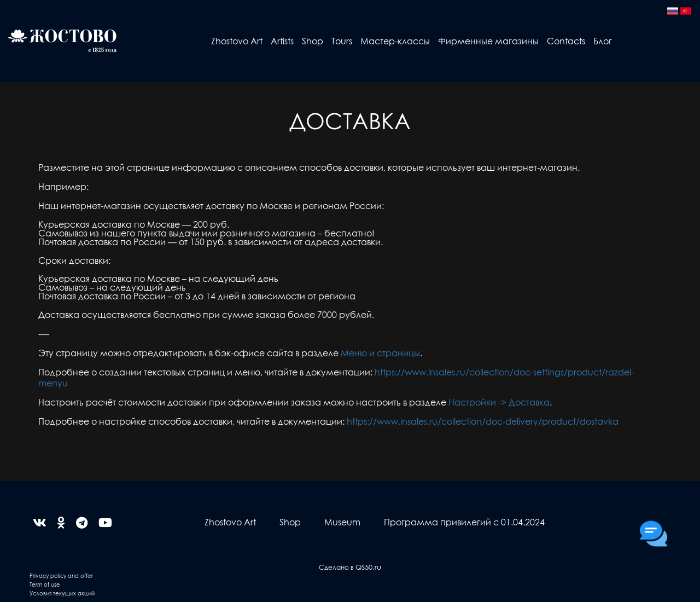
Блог (603, 41)
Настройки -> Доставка (499, 402)
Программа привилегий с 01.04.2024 (464, 522)
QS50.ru (368, 567)
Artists (282, 41)
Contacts (566, 41)
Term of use (45, 584)
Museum (342, 522)
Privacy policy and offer (61, 575)
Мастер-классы (395, 41)
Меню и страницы (380, 353)
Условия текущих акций (62, 593)
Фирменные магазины (488, 41)
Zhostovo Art (237, 41)
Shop (313, 41)
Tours (342, 41)
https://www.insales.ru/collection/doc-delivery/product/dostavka (483, 421)
